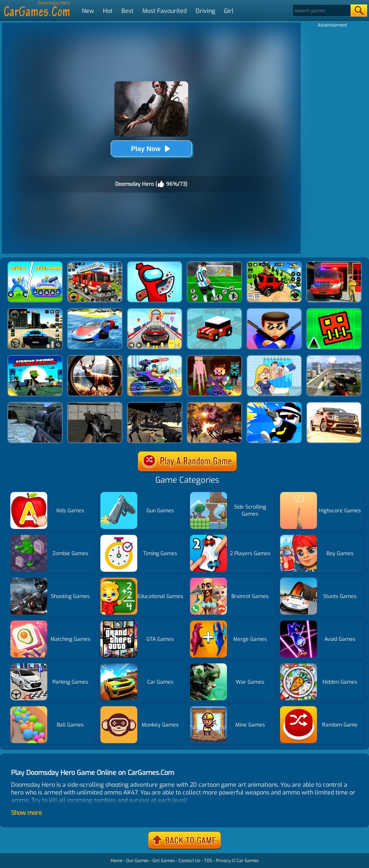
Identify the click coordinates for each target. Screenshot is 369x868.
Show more (27, 813)
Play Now (151, 149)
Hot (108, 11)
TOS (208, 861)
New (88, 11)
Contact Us (189, 861)
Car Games (248, 861)
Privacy (223, 861)
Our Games (137, 861)
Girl (229, 11)
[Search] (321, 11)
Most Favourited (165, 11)
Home (117, 861)
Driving (205, 11)
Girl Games (164, 861)
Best (127, 11)
